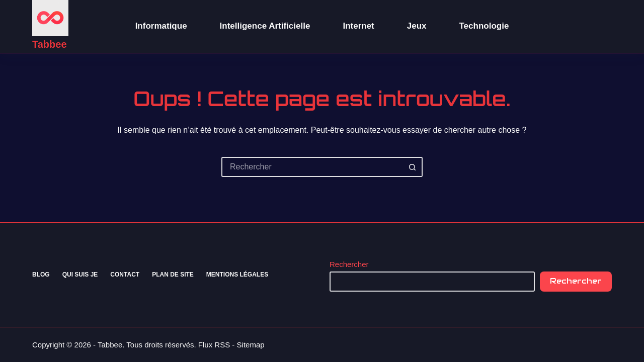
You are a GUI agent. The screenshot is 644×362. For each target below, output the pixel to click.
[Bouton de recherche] (413, 167)
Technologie (484, 26)
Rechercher (349, 264)
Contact (125, 275)
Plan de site (173, 275)
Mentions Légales (237, 275)
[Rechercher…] (312, 167)
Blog (41, 275)
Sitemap (251, 345)
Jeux (417, 26)
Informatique (161, 26)
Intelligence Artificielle (265, 26)
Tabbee (50, 44)
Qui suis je (80, 275)
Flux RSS (214, 345)
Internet (358, 26)
